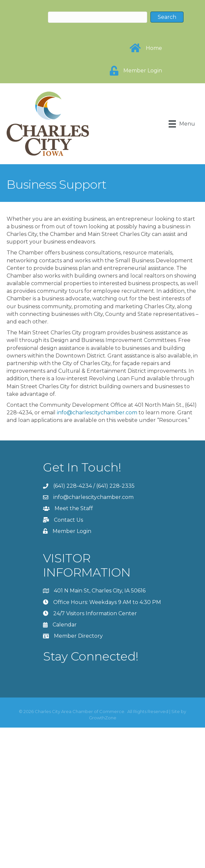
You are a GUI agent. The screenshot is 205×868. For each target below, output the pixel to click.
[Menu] (182, 124)
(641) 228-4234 (73, 486)
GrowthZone (103, 718)
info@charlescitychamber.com (97, 413)
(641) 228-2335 (115, 486)
